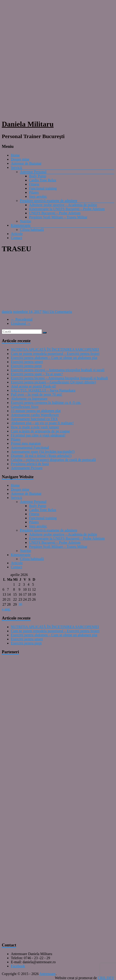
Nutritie (26, 221)
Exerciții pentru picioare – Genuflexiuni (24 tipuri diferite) (53, 382)
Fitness (34, 184)
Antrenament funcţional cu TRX (34, 419)
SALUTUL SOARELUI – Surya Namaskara (43, 390)
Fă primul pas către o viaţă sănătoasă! (38, 435)
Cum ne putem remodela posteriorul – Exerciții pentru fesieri (55, 354)
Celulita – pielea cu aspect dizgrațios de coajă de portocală (53, 460)
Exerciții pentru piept (26, 366)
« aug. (6, 609)
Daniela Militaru (28, 124)
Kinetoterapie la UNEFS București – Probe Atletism (67, 209)
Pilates (34, 192)
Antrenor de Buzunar (26, 163)
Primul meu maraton (26, 443)
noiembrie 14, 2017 (27, 312)
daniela (7, 312)
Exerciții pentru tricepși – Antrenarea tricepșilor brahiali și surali (58, 370)
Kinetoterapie (21, 225)
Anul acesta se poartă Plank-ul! (34, 386)
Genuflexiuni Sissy (25, 407)
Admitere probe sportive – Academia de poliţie (63, 205)
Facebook (18, 966)
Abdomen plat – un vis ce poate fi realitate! (42, 423)
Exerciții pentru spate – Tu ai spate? (37, 374)
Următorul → (21, 323)
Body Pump (38, 176)
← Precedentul (22, 319)
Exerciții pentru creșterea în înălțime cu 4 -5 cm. (46, 403)
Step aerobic (38, 196)
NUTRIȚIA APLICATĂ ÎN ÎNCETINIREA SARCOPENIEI (55, 350)
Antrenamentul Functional (30, 447)
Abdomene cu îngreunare (29, 399)
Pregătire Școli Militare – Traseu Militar (58, 217)
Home (15, 155)
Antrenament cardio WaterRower (35, 415)
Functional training (43, 188)
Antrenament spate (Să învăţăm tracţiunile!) (43, 452)
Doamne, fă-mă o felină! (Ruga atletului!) (41, 456)
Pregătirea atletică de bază (30, 464)
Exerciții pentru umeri (27, 362)
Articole (17, 234)
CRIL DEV (106, 978)
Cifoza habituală (32, 230)
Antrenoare (48, 974)
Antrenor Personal (33, 172)
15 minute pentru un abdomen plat (36, 411)
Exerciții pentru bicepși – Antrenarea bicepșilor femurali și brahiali (59, 378)
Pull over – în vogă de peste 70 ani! (37, 394)
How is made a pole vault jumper (35, 427)
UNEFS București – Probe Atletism (55, 213)
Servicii (17, 167)
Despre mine (20, 159)
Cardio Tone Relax (43, 180)
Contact (17, 238)
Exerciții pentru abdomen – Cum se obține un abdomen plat (54, 358)
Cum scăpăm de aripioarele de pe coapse (40, 431)
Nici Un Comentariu (57, 312)
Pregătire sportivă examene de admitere (49, 201)
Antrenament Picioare (27, 468)
